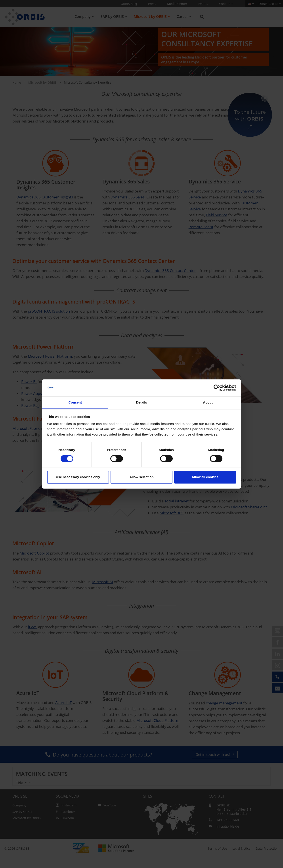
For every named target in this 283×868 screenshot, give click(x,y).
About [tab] (208, 402)
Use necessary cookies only (78, 477)
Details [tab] (141, 402)
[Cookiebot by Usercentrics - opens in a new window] (217, 388)
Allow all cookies (205, 477)
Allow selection (141, 477)
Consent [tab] (75, 402)
